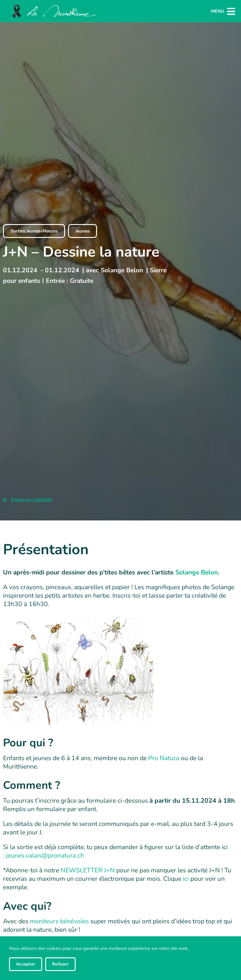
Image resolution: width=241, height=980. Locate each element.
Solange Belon (197, 578)
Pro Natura (164, 763)
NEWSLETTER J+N (88, 876)
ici (186, 884)
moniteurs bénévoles (59, 927)
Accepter (26, 964)
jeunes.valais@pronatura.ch (45, 861)
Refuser (60, 964)
